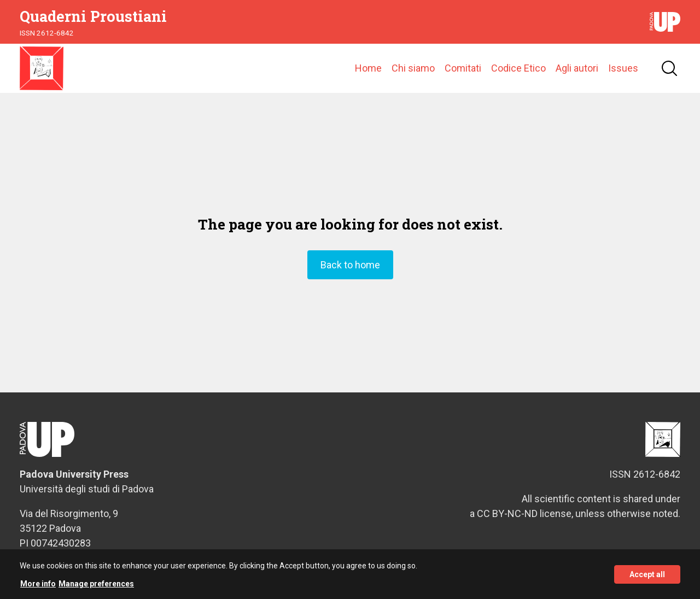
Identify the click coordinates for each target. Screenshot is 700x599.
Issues (623, 68)
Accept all (647, 577)
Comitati (463, 68)
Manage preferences (96, 586)
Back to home (350, 265)
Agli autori (577, 68)
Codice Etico (518, 68)
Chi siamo (413, 68)
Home (368, 68)
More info (38, 586)
